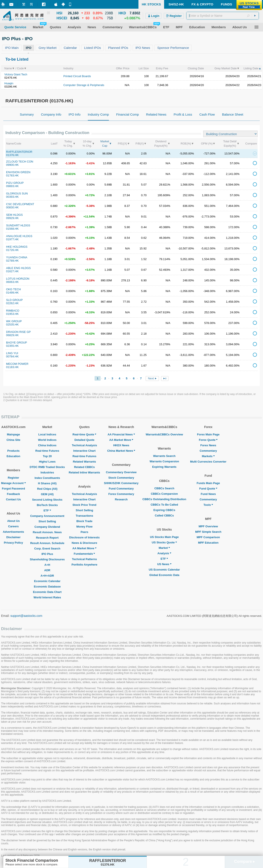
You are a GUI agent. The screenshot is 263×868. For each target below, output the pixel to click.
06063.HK (12, 282)
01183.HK (12, 367)
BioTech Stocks (47, 505)
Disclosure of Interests (84, 537)
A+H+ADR (47, 576)
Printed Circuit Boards (77, 76)
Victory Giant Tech (16, 74)
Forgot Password (13, 489)
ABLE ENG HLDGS (18, 268)
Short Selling (47, 521)
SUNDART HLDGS (18, 225)
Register (13, 478)
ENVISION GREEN (18, 172)
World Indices (47, 440)
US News (164, 564)
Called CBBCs (164, 515)
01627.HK (12, 271)
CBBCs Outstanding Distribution (164, 499)
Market (164, 548)
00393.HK (12, 197)
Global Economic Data (164, 575)
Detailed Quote (84, 440)
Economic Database (47, 587)
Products (13, 451)
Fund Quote (208, 489)
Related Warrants (84, 462)
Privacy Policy (13, 543)
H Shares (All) (47, 483)
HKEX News (121, 445)
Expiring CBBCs (164, 510)
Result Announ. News (47, 532)
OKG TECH (13, 289)
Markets (208, 456)
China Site (13, 440)
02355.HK (12, 346)
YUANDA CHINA (17, 257)
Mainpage (13, 434)
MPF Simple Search (208, 532)
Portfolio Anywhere (84, 565)
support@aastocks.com (26, 616)
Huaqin (9, 83)
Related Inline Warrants (84, 472)
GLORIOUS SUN (17, 193)
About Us (13, 521)
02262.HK (12, 303)
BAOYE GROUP (17, 343)
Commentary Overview (121, 472)
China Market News (121, 451)
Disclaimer (13, 537)
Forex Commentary (121, 494)
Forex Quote (208, 440)
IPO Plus (47, 554)
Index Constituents (47, 478)
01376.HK (12, 155)
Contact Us (13, 499)
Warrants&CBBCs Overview (164, 434)
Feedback (13, 494)
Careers (13, 526)
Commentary (208, 451)
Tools (208, 505)
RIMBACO (13, 311)
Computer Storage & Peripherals (84, 85)
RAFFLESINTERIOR (19, 152)
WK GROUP (14, 321)
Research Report (47, 538)
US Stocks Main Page (164, 537)
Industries (47, 472)
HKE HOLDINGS (17, 247)
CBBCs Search (164, 488)
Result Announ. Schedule (47, 543)
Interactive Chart (84, 451)
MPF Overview (208, 526)
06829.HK (12, 335)
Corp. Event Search (47, 549)
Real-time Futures (47, 451)
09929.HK (12, 218)
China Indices (47, 445)
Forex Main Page (208, 434)
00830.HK (12, 207)
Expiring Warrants (164, 467)
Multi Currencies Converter (208, 462)
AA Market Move (84, 548)
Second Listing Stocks (47, 500)
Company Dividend (47, 527)
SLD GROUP (14, 300)
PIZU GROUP (15, 183)
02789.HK (12, 261)
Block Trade (84, 521)
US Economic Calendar (164, 570)
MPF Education (208, 543)
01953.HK (12, 314)
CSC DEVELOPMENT (20, 204)
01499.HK (12, 293)
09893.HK (12, 186)
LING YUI (12, 353)
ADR (47, 570)
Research (121, 499)
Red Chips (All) (47, 489)
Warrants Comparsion (164, 461)
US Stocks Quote (164, 542)
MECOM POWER (17, 364)
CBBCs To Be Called (164, 505)
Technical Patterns (84, 559)
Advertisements (13, 532)
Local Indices (47, 434)
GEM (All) (47, 494)
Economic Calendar (47, 581)
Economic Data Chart (47, 592)
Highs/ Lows (47, 462)
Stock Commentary (121, 478)
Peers (84, 532)
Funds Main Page (208, 483)
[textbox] (223, 16)
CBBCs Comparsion (164, 494)
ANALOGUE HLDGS (19, 236)
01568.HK (12, 229)
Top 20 (47, 456)
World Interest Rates (47, 597)
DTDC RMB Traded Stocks (47, 467)
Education (13, 456)
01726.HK (12, 250)
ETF (47, 510)
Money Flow (84, 527)
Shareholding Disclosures (47, 559)
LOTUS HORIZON (18, 279)
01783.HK (12, 175)
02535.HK (12, 324)
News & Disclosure (84, 543)
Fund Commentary (121, 489)
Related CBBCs (84, 467)
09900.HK (12, 165)
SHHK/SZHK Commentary (121, 483)
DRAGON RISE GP (18, 332)
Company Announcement (47, 516)
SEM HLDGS (14, 215)
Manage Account (13, 483)
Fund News (208, 494)
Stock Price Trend (84, 505)
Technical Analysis (85, 445)
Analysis (164, 553)
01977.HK (12, 239)
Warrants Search (164, 456)
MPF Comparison (208, 537)
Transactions (84, 516)
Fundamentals (84, 554)
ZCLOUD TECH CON (20, 162)
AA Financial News (121, 434)
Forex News (208, 445)
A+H (47, 565)
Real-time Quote (85, 434)
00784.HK (12, 356)
